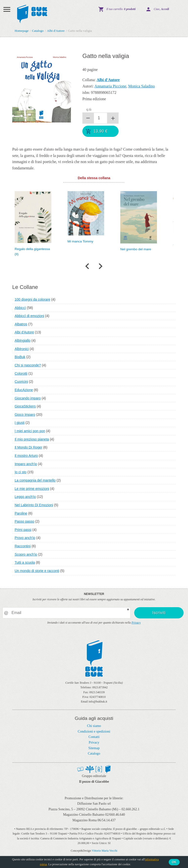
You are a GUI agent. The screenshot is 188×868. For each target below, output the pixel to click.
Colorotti (21, 374)
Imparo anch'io (26, 464)
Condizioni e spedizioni (94, 731)
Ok (174, 862)
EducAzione (24, 390)
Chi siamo (94, 726)
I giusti (20, 423)
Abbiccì (20, 308)
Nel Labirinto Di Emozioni (34, 505)
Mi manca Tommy (80, 241)
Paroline (21, 513)
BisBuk (20, 357)
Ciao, (161, 9)
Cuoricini (21, 382)
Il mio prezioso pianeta (32, 439)
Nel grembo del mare (136, 249)
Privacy (136, 623)
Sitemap (94, 748)
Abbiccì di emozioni (29, 316)
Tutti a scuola (25, 562)
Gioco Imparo (25, 415)
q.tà (89, 109)
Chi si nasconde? (28, 365)
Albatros (21, 324)
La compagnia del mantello (35, 480)
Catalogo (94, 753)
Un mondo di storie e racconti (37, 571)
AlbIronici (22, 349)
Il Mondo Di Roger (28, 447)
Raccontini (23, 546)
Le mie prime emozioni (32, 489)
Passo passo (24, 521)
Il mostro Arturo (26, 456)
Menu (7, 9)
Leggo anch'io (25, 497)
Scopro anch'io (26, 554)
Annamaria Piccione (110, 86)
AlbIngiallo (23, 341)
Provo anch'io (25, 538)
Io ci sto (21, 472)
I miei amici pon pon (30, 431)
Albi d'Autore (24, 332)
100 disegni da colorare (33, 299)
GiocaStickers (25, 406)
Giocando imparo (28, 398)
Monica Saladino (142, 86)
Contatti (94, 737)
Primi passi (23, 530)
